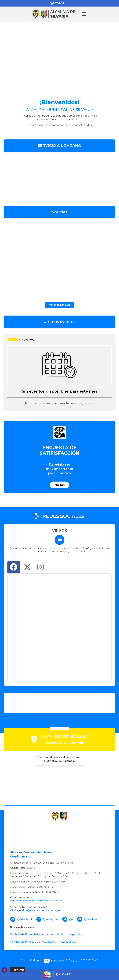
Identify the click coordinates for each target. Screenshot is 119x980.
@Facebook (25, 919)
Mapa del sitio (77, 934)
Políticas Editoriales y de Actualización (34, 942)
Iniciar (59, 485)
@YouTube (91, 919)
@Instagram (51, 919)
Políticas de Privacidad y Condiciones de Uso (37, 934)
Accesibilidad (69, 942)
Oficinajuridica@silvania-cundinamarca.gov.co (37, 910)
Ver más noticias (60, 305)
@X (71, 919)
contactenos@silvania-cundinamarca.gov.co (36, 901)
